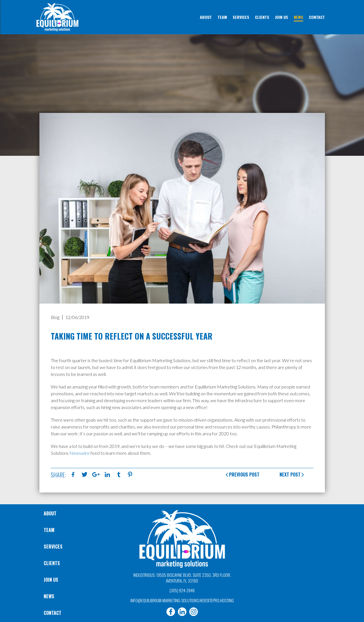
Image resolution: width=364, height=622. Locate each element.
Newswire (80, 453)
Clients (52, 563)
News (49, 596)
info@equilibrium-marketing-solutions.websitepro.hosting (182, 600)
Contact (53, 613)
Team (49, 530)
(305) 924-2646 (182, 590)
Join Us (51, 580)
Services (53, 547)
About (50, 513)
